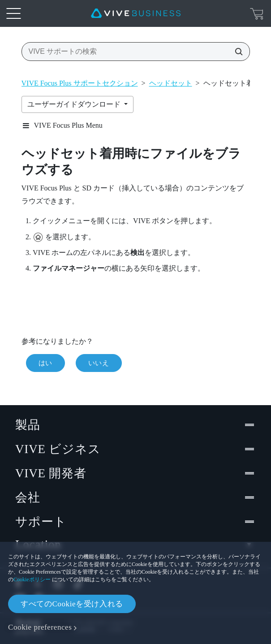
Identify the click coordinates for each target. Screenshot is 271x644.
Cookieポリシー (32, 579)
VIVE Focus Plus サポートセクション (80, 83)
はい (45, 363)
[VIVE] (136, 13)
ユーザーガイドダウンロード (75, 104)
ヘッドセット (171, 83)
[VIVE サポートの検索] (236, 52)
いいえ (99, 363)
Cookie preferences (40, 627)
